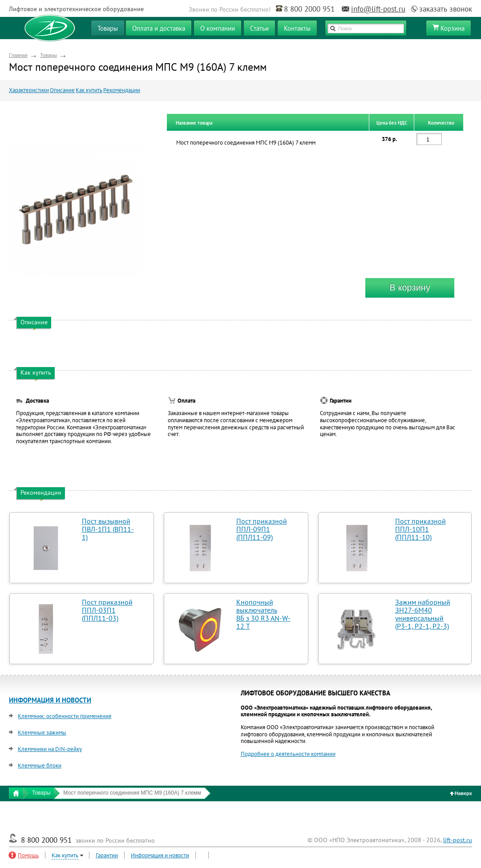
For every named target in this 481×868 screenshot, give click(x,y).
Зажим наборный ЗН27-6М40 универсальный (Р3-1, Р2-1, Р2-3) (423, 614)
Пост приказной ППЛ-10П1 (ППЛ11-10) (420, 529)
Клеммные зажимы (42, 733)
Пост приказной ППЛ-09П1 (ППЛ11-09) (262, 529)
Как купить (89, 90)
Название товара (194, 123)
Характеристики (29, 90)
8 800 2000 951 (309, 9)
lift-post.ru (458, 840)
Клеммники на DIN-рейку (50, 749)
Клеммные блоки (40, 765)
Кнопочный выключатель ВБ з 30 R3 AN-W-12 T (263, 614)
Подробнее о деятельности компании (288, 754)
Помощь (28, 855)
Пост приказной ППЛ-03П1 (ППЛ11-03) (107, 610)
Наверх (461, 793)
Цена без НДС (392, 123)
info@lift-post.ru (378, 9)
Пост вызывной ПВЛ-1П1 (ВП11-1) (108, 529)
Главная (18, 55)
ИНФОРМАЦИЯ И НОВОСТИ (50, 700)
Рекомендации (122, 90)
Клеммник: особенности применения (65, 716)
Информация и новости (160, 855)
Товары (49, 55)
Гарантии (107, 855)
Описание (62, 90)
